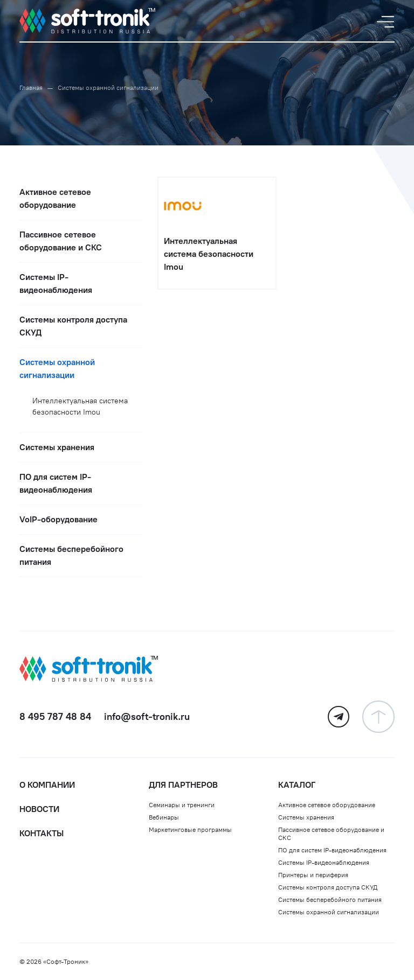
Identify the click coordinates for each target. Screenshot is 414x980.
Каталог (297, 785)
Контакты (42, 833)
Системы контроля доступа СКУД (328, 887)
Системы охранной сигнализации (329, 912)
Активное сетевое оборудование (327, 805)
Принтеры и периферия (313, 875)
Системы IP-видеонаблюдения (324, 863)
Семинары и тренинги (182, 805)
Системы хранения (306, 817)
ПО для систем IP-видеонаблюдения (332, 850)
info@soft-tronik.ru (147, 717)
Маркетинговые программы (190, 830)
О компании (47, 785)
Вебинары (164, 817)
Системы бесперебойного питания (330, 900)
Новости (39, 809)
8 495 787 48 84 (55, 717)
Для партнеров (183, 785)
